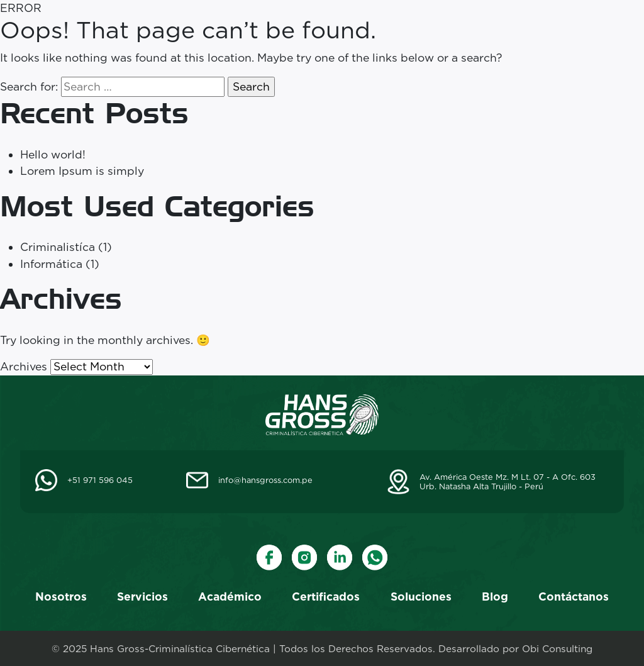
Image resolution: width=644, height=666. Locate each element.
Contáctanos (574, 597)
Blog (495, 597)
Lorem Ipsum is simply (82, 171)
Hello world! (53, 154)
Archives (24, 366)
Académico (230, 597)
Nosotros (61, 597)
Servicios (142, 597)
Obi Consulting (557, 649)
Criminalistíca (58, 247)
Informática (51, 264)
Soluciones (421, 597)
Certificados (326, 597)
